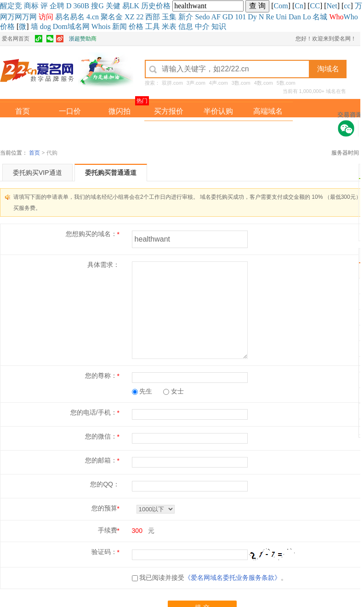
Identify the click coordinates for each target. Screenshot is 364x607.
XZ (129, 17)
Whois (101, 26)
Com (281, 6)
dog (45, 26)
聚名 (108, 17)
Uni (281, 17)
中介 (202, 26)
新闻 (119, 26)
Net (332, 6)
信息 (186, 26)
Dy (252, 17)
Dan (295, 17)
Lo (307, 17)
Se (199, 17)
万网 (15, 17)
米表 (169, 26)
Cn (299, 6)
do (206, 17)
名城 (320, 17)
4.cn (93, 17)
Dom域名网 (71, 26)
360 (79, 6)
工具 (153, 26)
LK (134, 6)
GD (228, 17)
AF (216, 17)
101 (240, 17)
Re (270, 17)
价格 (163, 6)
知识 (219, 26)
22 (140, 17)
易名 (63, 17)
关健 (113, 6)
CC (315, 6)
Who (351, 17)
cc (347, 6)
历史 (148, 6)
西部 (153, 17)
